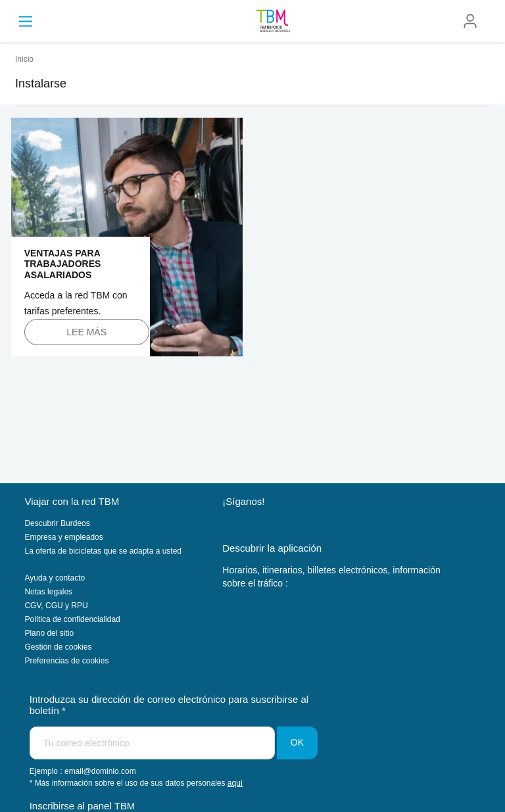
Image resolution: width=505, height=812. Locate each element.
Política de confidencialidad (72, 619)
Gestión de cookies (58, 647)
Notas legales (48, 592)
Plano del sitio (49, 633)
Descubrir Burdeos (57, 523)
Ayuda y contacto (55, 578)
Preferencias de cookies (66, 661)
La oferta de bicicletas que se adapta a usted (103, 551)
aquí (235, 783)
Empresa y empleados (63, 537)
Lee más (86, 332)
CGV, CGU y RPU (56, 606)
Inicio (24, 59)
